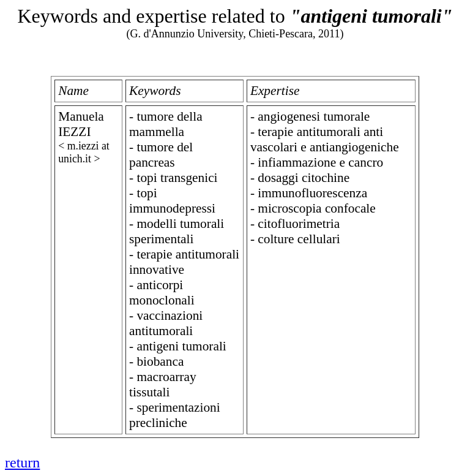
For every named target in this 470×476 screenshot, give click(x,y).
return (22, 463)
